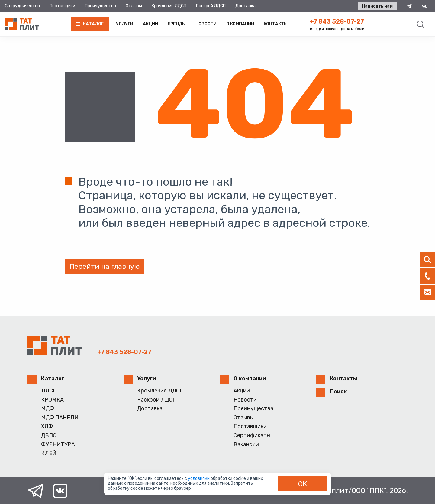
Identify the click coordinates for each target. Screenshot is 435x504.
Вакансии (246, 445)
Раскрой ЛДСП (211, 6)
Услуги (125, 24)
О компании (240, 24)
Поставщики (62, 6)
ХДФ (47, 426)
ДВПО (49, 436)
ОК (303, 484)
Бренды (177, 24)
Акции (150, 24)
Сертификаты (252, 436)
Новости (206, 24)
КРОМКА (52, 400)
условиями (199, 478)
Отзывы (134, 6)
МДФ (48, 409)
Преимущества (100, 6)
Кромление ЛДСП (169, 6)
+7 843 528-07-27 (337, 21)
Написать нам (377, 6)
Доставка (245, 6)
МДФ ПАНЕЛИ (60, 418)
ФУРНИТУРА (58, 445)
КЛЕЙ (49, 453)
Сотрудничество (22, 6)
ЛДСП (49, 391)
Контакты (276, 24)
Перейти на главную (105, 266)
